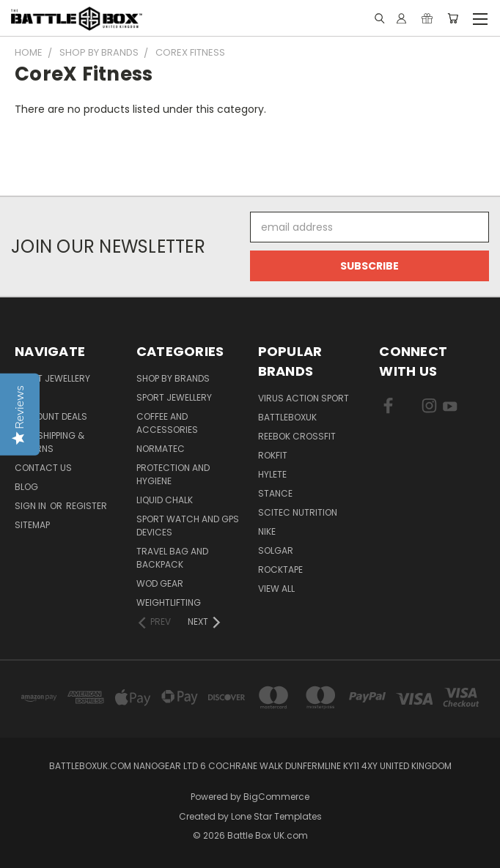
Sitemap (32, 525)
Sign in (32, 506)
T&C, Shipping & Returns (49, 442)
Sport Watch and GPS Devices (188, 526)
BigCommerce (276, 797)
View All (276, 589)
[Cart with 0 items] (453, 18)
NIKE (267, 531)
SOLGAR (276, 550)
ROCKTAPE (280, 570)
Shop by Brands (173, 378)
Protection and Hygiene (173, 474)
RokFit (273, 455)
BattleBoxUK (287, 417)
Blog (26, 487)
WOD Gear (160, 583)
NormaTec (161, 449)
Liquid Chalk (165, 500)
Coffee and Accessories (167, 423)
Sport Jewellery (52, 378)
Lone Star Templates (276, 816)
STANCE (275, 493)
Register (87, 506)
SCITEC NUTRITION (298, 512)
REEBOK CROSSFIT (297, 436)
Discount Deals (51, 416)
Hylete (272, 474)
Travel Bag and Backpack (172, 558)
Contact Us (43, 468)
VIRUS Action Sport (304, 398)
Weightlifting (169, 602)
